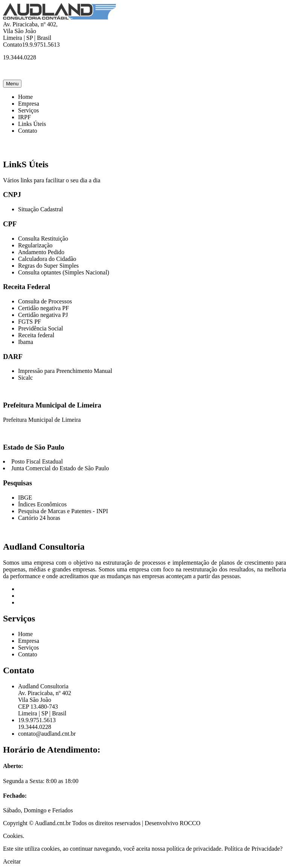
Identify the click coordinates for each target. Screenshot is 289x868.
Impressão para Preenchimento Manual (65, 371)
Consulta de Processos (45, 301)
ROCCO (190, 823)
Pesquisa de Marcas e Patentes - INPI (63, 511)
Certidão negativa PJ (43, 315)
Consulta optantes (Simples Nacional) (64, 272)
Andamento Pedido (41, 252)
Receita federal (36, 335)
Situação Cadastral (41, 209)
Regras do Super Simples (48, 266)
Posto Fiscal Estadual (37, 461)
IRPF (24, 117)
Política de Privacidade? (253, 849)
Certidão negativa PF (43, 308)
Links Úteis (32, 124)
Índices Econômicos (42, 504)
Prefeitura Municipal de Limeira (42, 420)
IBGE (25, 498)
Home (25, 97)
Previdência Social (41, 328)
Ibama (26, 342)
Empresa (29, 104)
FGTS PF (30, 322)
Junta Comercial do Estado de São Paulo (60, 468)
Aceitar (12, 861)
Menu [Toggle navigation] (12, 84)
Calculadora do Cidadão (47, 259)
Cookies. (14, 836)
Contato (28, 131)
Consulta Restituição (43, 239)
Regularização (35, 245)
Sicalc (25, 378)
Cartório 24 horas (39, 518)
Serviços (28, 110)
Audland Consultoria (44, 547)
